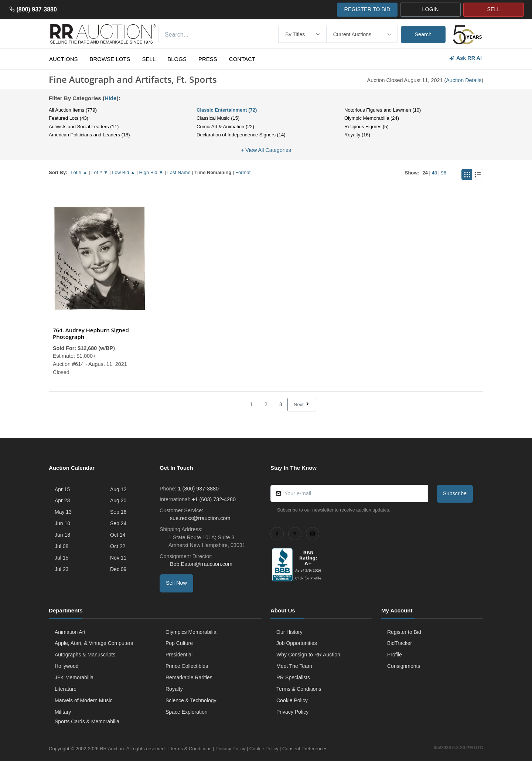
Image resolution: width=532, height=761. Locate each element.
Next (302, 404)
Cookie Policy (292, 700)
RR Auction (112, 749)
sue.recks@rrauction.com (199, 518)
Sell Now (176, 583)
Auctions (64, 59)
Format (243, 172)
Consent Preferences (305, 749)
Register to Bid (404, 632)
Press (208, 59)
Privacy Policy (292, 712)
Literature (66, 689)
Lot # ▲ (79, 172)
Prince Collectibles (187, 666)
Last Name (179, 172)
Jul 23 (62, 569)
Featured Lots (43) (69, 118)
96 (444, 173)
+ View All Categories (266, 150)
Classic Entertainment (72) (227, 110)
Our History (289, 632)
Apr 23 (62, 500)
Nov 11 (118, 558)
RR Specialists (293, 677)
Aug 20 (118, 500)
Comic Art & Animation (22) (225, 127)
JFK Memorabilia (74, 677)
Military (63, 712)
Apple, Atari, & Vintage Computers (94, 643)
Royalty (174, 689)
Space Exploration (187, 712)
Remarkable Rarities (189, 677)
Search (423, 34)
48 (434, 173)
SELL (493, 9)
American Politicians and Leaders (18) (89, 135)
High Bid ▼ (151, 172)
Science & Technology (191, 700)
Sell (149, 59)
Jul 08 (62, 546)
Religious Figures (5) (366, 127)
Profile (395, 655)
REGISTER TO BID (367, 9)
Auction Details (464, 80)
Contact (242, 59)
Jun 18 (62, 535)
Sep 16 (118, 512)
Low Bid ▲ (124, 172)
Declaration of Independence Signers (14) (241, 135)
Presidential (179, 655)
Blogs (177, 59)
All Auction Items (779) (73, 110)
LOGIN (431, 9)
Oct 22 (118, 546)
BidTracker (400, 643)
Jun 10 (62, 523)
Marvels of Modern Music (83, 700)
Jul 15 (62, 558)
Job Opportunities (297, 643)
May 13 (63, 512)
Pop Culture (179, 643)
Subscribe (455, 493)
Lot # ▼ (100, 172)
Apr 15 (62, 489)
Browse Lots (110, 59)
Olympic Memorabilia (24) (372, 118)
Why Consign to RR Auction (308, 655)
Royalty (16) (357, 135)
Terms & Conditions (299, 689)
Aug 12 (118, 489)
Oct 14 (118, 535)
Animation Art (70, 632)
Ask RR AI (465, 58)
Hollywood (67, 666)
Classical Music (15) (218, 118)
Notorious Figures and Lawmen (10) (383, 110)
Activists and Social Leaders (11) (84, 127)
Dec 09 (118, 569)
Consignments (404, 666)
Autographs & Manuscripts (85, 655)
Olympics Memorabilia (191, 632)
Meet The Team (294, 666)
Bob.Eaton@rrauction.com (200, 564)
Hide (111, 98)
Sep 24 (118, 523)
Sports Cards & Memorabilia (87, 721)
